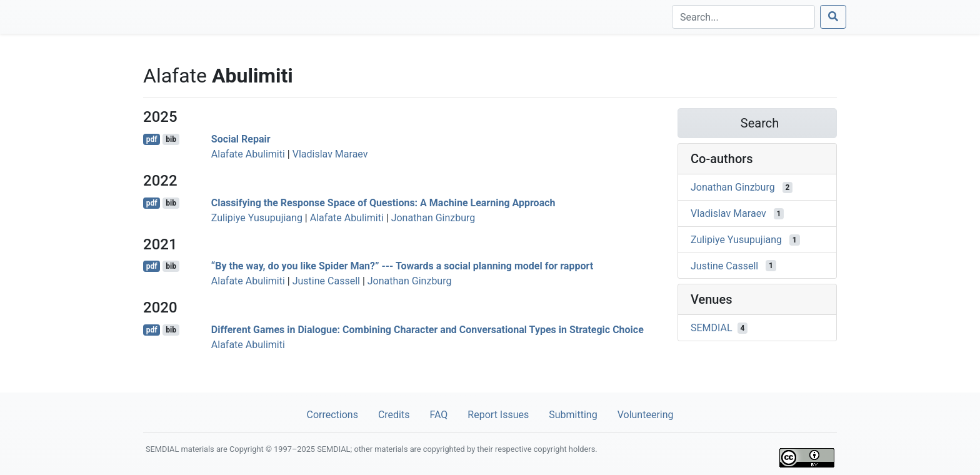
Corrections (332, 415)
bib (171, 139)
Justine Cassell (326, 281)
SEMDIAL (712, 328)
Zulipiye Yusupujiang (257, 218)
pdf (152, 139)
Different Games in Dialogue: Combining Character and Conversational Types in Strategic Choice (427, 330)
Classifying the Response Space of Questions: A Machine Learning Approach (383, 203)
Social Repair (241, 139)
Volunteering (646, 415)
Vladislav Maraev (330, 154)
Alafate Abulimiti (248, 154)
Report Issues (498, 415)
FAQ (438, 415)
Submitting (573, 415)
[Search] (743, 17)
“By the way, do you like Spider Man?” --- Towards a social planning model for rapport (402, 266)
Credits (394, 415)
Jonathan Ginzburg (433, 218)
